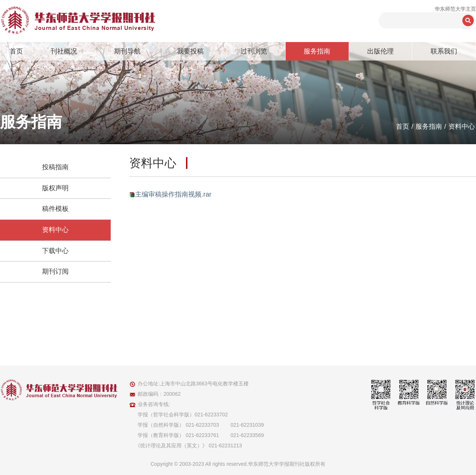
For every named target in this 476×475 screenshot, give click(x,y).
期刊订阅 (55, 271)
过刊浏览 (254, 51)
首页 (16, 51)
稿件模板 (55, 209)
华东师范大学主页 (455, 9)
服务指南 (317, 51)
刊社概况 (64, 51)
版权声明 (55, 188)
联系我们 (444, 51)
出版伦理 (380, 51)
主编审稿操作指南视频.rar (173, 194)
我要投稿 (190, 51)
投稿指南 (55, 167)
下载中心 (55, 251)
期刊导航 (127, 51)
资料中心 (462, 126)
